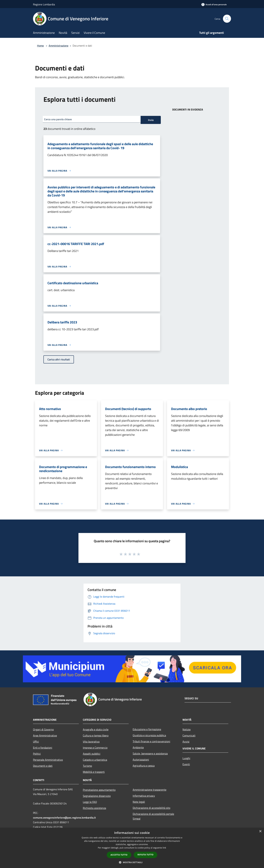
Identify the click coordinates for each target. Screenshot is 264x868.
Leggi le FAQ (90, 802)
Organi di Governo (43, 729)
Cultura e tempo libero (96, 735)
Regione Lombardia (44, 4)
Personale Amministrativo (48, 760)
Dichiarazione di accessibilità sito (151, 808)
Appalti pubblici (92, 754)
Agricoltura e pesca (144, 766)
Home (40, 46)
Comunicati (189, 735)
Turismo (87, 766)
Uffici (36, 742)
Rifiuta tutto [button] (146, 855)
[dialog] (132, 848)
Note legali (139, 802)
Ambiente (138, 747)
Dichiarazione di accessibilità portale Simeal (153, 816)
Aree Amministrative (45, 735)
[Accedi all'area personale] (214, 4)
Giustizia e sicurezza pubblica (149, 735)
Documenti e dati (43, 766)
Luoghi (186, 758)
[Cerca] (227, 19)
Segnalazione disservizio (97, 796)
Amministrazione (59, 46)
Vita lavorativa (91, 742)
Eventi (186, 764)
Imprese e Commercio (95, 748)
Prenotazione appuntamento (99, 790)
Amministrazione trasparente (150, 790)
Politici (37, 754)
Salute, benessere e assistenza (150, 753)
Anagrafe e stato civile (96, 729)
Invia (151, 120)
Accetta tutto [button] (119, 855)
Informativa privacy (144, 796)
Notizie (187, 729)
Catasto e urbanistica (95, 760)
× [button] (260, 831)
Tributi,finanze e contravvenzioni (151, 741)
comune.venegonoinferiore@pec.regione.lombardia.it (64, 818)
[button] (132, 862)
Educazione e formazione (147, 729)
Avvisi (186, 742)
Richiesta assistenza (94, 808)
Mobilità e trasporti (94, 772)
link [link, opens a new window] (164, 848)
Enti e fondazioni (43, 748)
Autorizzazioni (141, 760)
